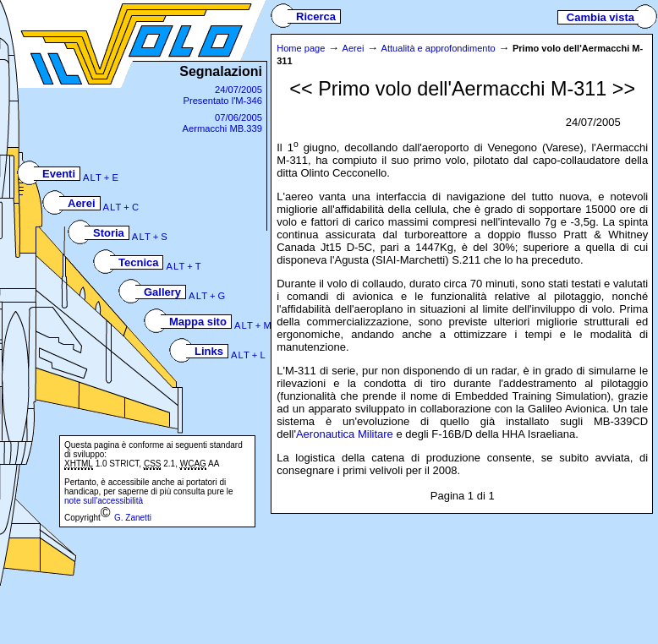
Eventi (59, 174)
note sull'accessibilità (104, 501)
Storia (109, 233)
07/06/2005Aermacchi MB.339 (222, 123)
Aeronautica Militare (345, 434)
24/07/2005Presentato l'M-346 (222, 95)
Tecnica (138, 262)
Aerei (82, 203)
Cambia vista (596, 17)
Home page (301, 48)
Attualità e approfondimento (439, 48)
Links (209, 351)
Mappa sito (198, 322)
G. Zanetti (133, 518)
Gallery (162, 292)
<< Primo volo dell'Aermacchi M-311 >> (462, 89)
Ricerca (316, 16)
